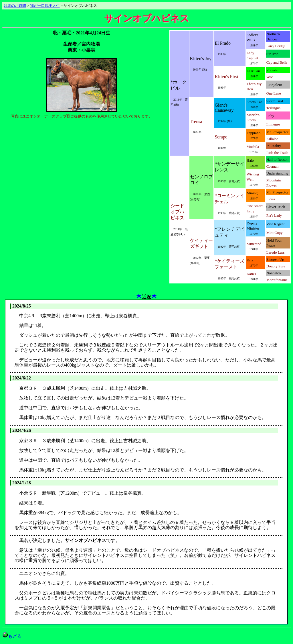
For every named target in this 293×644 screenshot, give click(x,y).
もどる (12, 636)
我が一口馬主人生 (45, 6)
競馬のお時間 (15, 6)
